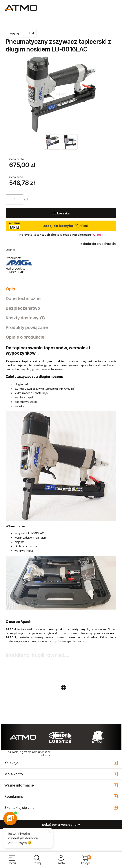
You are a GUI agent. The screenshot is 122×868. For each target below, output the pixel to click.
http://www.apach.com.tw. (68, 641)
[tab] (61, 289)
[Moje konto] (61, 862)
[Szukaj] (37, 862)
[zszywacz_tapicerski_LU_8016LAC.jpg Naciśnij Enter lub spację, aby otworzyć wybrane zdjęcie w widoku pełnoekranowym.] (61, 94)
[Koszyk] (85, 862)
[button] (12, 862)
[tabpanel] (61, 494)
